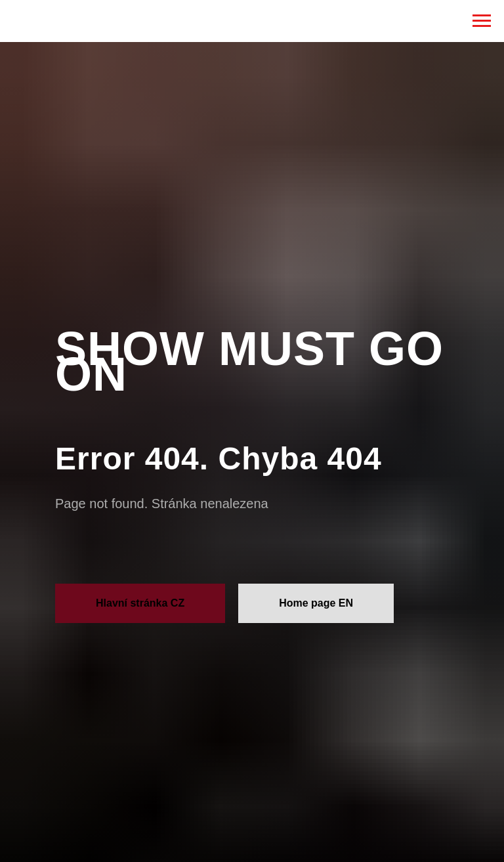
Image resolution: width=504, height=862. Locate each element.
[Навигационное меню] (482, 21)
